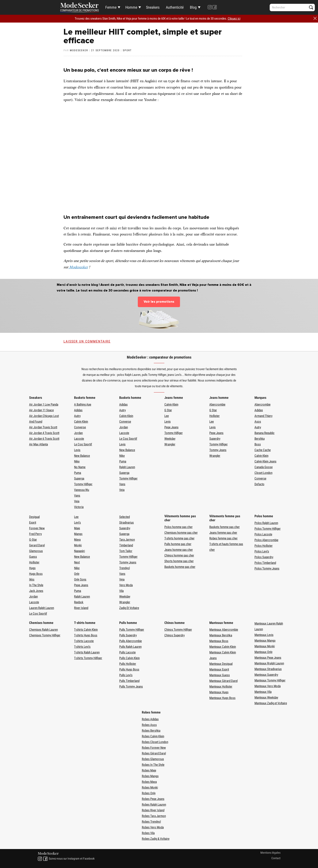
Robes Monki (150, 787)
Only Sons (80, 579)
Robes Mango (150, 776)
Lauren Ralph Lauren (42, 608)
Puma (78, 473)
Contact (276, 858)
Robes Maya (149, 782)
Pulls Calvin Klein (129, 658)
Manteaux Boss (219, 641)
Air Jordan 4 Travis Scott (44, 433)
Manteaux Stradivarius (268, 669)
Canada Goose (264, 467)
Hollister (214, 416)
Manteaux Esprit (219, 669)
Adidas (78, 410)
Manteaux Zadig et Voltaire (271, 703)
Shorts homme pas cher (179, 561)
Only (77, 574)
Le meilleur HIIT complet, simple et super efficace (143, 36)
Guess (33, 557)
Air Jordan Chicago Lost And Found (44, 419)
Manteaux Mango (265, 641)
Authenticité (175, 7)
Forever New (37, 528)
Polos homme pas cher (179, 527)
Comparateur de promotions (79, 10)
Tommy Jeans (218, 450)
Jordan (78, 433)
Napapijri (79, 551)
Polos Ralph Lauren (266, 523)
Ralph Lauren (127, 467)
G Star (168, 410)
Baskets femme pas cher (225, 527)
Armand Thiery (263, 416)
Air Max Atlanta (39, 444)
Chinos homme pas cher (179, 555)
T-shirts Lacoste (84, 641)
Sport (127, 50)
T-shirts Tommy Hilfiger (88, 658)
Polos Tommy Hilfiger (268, 529)
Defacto (259, 484)
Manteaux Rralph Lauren (269, 663)
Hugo (32, 568)
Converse (80, 427)
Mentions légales (270, 853)
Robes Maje (149, 770)
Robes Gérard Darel (154, 753)
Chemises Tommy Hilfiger (45, 635)
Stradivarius (127, 523)
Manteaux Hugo (219, 692)
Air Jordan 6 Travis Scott (44, 439)
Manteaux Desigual (221, 664)
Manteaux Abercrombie (224, 630)
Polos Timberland (265, 563)
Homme (131, 7)
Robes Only (149, 793)
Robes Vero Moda (153, 827)
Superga (79, 478)
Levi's (77, 523)
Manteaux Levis (264, 635)
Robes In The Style (153, 765)
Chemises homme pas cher (181, 533)
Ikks (32, 579)
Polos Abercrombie (266, 540)
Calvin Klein (81, 422)
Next (77, 562)
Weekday (170, 439)
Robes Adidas (150, 719)
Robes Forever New (154, 748)
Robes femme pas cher (223, 538)
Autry (77, 416)
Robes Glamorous (153, 759)
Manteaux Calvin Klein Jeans (223, 655)
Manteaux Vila (263, 692)
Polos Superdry (264, 557)
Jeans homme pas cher (179, 550)
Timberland (126, 545)
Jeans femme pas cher (223, 533)
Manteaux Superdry (266, 675)
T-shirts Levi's (82, 647)
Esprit (33, 523)
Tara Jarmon (127, 540)
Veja (77, 501)
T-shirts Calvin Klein (86, 630)
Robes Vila (148, 833)
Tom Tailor (126, 551)
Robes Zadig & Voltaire (156, 839)
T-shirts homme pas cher (179, 538)
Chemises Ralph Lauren (43, 630)
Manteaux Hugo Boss (222, 698)
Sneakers (153, 7)
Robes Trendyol (151, 822)
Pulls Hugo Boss (129, 669)
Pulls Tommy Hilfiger (132, 630)
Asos (258, 422)
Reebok (79, 602)
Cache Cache (263, 450)
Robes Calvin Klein (153, 736)
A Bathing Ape (83, 404)
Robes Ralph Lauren (154, 805)
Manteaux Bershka (221, 635)
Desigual (34, 517)
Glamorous (36, 551)
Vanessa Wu (82, 490)
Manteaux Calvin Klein (223, 647)
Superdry (215, 439)
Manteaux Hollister (221, 687)
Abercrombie (217, 404)
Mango (78, 534)
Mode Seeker (79, 6)
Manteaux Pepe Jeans (268, 658)
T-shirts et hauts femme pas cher (226, 547)
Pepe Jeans (171, 427)
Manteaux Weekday (266, 697)
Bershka (260, 439)
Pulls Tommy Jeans (131, 687)
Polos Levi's (262, 551)
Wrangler (170, 444)
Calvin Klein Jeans (265, 461)
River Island (81, 608)
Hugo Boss (36, 574)
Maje (77, 528)
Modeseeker (78, 267)
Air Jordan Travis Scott (43, 427)
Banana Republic (265, 433)
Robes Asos (149, 725)
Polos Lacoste (263, 534)
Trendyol (124, 568)
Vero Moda (126, 585)
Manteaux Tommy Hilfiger (270, 680)
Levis (77, 450)
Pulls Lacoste (127, 652)
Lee (167, 416)
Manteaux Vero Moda (268, 686)
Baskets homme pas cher (180, 567)
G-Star (33, 540)
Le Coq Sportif (83, 444)
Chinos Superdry (175, 635)
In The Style (36, 585)
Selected (124, 517)
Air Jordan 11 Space (41, 410)
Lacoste (79, 439)
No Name (80, 467)
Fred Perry (35, 534)
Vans (77, 496)
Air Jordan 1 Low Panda (44, 404)
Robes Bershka (151, 731)
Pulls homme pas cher (178, 544)
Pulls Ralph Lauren (130, 647)
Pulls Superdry (128, 635)
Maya (77, 540)
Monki (78, 545)
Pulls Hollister (128, 664)
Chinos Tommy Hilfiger (178, 630)
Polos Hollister (264, 546)
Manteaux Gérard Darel (223, 681)
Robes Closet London (155, 742)
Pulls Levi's (126, 675)
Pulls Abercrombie (131, 641)
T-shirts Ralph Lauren (87, 652)
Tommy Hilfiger (83, 484)
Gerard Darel (37, 545)
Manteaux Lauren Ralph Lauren (269, 626)
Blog (193, 7)
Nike (77, 461)
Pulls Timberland (129, 681)
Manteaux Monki (265, 646)
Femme (111, 7)
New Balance (82, 456)
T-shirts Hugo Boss (86, 635)
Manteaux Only (263, 652)
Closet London (263, 473)
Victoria (79, 507)
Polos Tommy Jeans (267, 568)
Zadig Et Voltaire (129, 608)
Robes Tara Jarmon (154, 816)
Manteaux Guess (220, 675)
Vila (121, 591)
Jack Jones (36, 591)
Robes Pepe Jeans (153, 799)
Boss (258, 444)
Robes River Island (153, 810)
